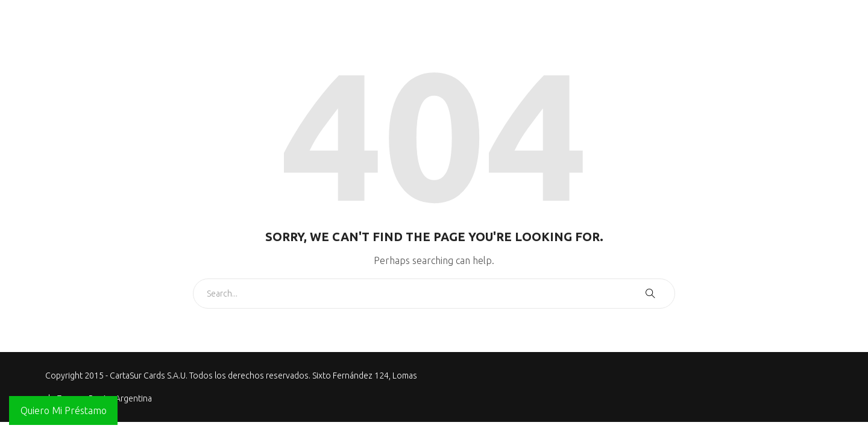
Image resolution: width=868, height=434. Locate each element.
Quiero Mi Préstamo (64, 410)
